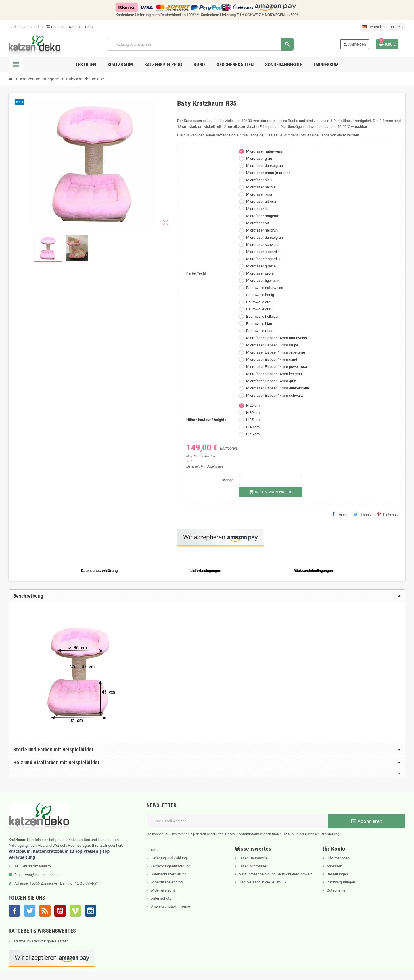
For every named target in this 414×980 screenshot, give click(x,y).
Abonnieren (367, 821)
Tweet (362, 514)
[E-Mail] (237, 821)
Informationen (338, 858)
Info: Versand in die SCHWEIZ (263, 882)
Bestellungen (337, 874)
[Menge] (271, 480)
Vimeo (75, 911)
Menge (228, 480)
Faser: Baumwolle (253, 858)
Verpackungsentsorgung (170, 866)
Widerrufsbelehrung (166, 882)
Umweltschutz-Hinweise (170, 906)
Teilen (339, 514)
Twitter (30, 911)
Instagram (91, 911)
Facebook (14, 911)
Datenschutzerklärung (168, 874)
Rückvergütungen (341, 882)
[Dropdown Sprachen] (373, 27)
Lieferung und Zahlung (169, 858)
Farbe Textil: (197, 273)
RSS (45, 911)
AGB (154, 850)
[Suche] (200, 44)
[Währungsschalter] (397, 27)
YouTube (60, 911)
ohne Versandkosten (201, 456)
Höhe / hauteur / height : (206, 420)
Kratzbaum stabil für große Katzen (40, 941)
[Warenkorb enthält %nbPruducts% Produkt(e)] (387, 44)
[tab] (207, 596)
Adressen (334, 866)
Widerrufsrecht (163, 890)
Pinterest (388, 514)
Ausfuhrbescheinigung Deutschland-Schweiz (275, 874)
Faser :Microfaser (253, 866)
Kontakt (75, 27)
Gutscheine (336, 890)
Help (89, 27)
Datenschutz (161, 898)
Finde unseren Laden (26, 27)
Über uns (56, 27)
